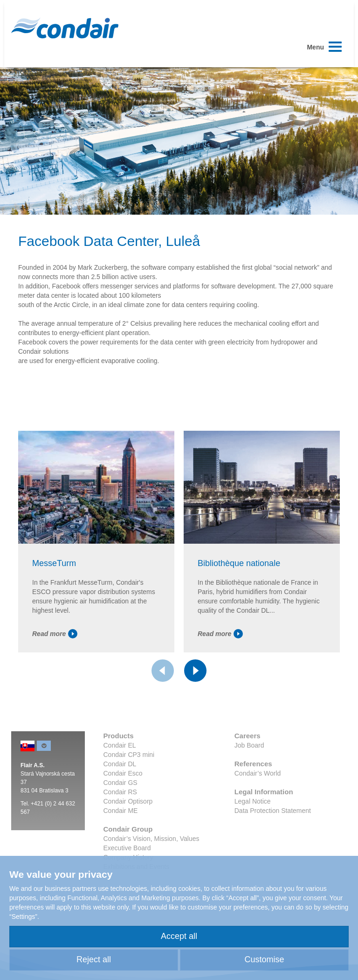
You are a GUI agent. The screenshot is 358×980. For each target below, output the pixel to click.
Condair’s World (258, 773)
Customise (264, 959)
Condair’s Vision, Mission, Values (151, 839)
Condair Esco (123, 773)
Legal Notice (253, 801)
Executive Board (127, 848)
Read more (55, 634)
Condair (65, 28)
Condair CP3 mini (129, 755)
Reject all (94, 959)
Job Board (249, 745)
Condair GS (120, 783)
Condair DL (120, 764)
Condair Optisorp (128, 801)
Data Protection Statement (273, 811)
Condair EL (120, 745)
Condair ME (121, 811)
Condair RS (120, 792)
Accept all (179, 936)
